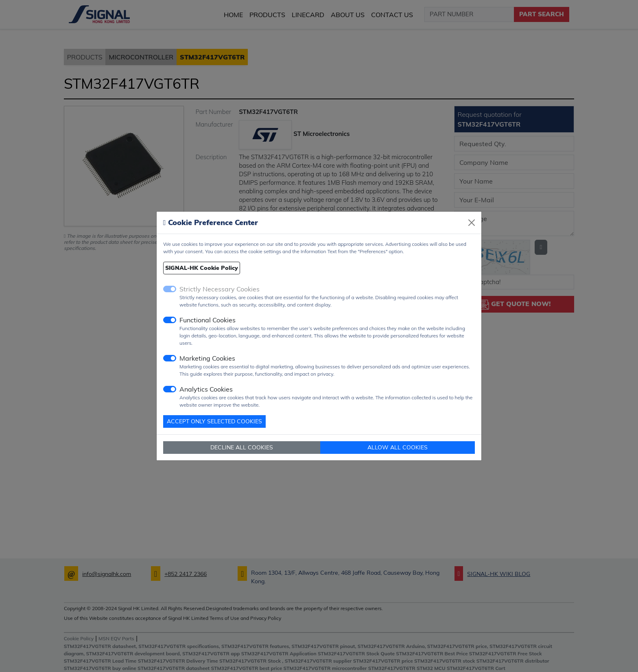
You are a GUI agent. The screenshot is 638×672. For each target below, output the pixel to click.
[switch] (170, 320)
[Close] (472, 223)
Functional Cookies (208, 320)
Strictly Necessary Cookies (220, 289)
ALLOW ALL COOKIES (398, 447)
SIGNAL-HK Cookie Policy (202, 268)
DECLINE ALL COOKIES (242, 447)
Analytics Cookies (206, 389)
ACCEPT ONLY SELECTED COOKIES (214, 421)
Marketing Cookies (207, 358)
